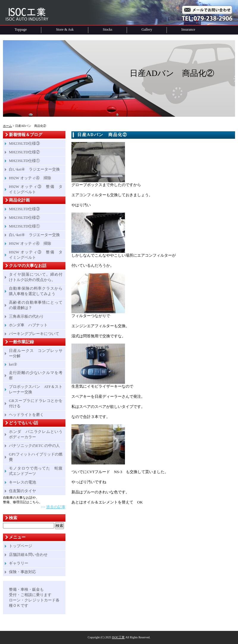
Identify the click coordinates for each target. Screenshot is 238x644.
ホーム (7, 126)
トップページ (21, 546)
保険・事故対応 (22, 572)
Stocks (108, 29)
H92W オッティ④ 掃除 (30, 178)
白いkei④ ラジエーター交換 (34, 169)
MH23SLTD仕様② (24, 152)
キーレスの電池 (22, 482)
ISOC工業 (118, 637)
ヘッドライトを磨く (26, 415)
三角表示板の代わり (26, 316)
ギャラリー (19, 563)
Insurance (188, 29)
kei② (13, 364)
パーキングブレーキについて (34, 334)
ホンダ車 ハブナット (28, 325)
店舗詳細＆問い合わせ (28, 555)
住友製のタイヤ (22, 491)
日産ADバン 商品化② (102, 135)
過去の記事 (56, 507)
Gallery (147, 29)
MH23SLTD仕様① (24, 161)
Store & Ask (65, 29)
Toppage (21, 29)
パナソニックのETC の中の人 (34, 446)
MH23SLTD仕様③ (24, 143)
